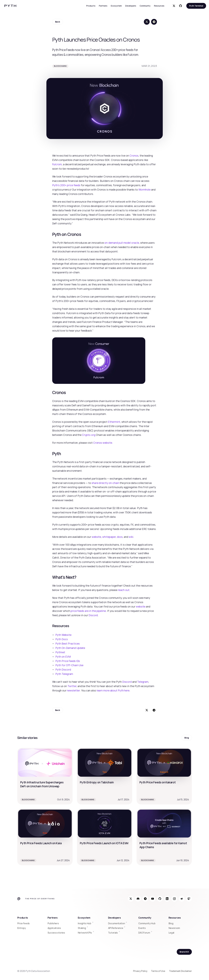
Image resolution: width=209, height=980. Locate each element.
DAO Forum (144, 933)
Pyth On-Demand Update (70, 648)
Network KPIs (85, 933)
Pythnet (60, 652)
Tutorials (113, 933)
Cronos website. (103, 443)
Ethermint (114, 422)
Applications (54, 928)
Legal (171, 933)
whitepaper (109, 537)
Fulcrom (57, 164)
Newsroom (174, 928)
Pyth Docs (62, 639)
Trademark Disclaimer (180, 971)
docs (120, 537)
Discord (93, 615)
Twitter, (72, 686)
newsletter (73, 690)
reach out (124, 590)
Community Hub (147, 923)
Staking (82, 928)
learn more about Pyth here (113, 690)
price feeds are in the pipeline (88, 611)
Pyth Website (63, 635)
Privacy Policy (140, 971)
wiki (131, 537)
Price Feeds (23, 923)
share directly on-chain (105, 483)
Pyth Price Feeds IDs (68, 661)
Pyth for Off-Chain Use (69, 665)
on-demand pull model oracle (122, 243)
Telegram (143, 682)
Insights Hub (85, 923)
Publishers (53, 923)
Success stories (56, 933)
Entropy (22, 928)
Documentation (116, 923)
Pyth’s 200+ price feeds (66, 185)
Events (142, 928)
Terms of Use (158, 971)
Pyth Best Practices (68, 644)
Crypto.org (89, 435)
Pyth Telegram (64, 674)
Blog (171, 923)
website (96, 537)
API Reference (116, 928)
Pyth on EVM (63, 657)
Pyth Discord (63, 670)
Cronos (134, 156)
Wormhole (145, 190)
